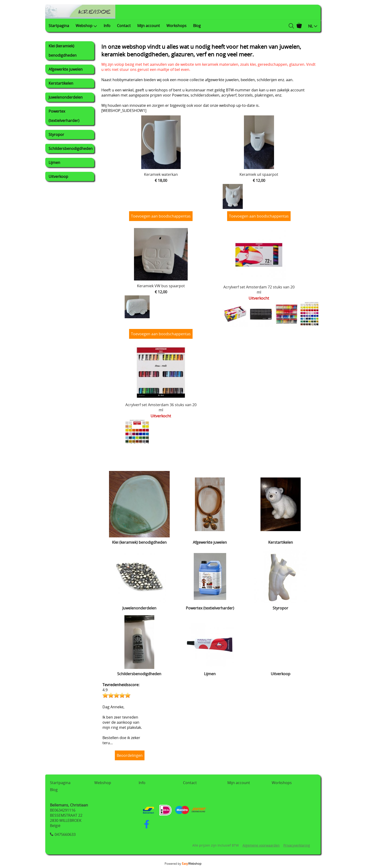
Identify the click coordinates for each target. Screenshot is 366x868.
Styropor (56, 135)
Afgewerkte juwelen (66, 69)
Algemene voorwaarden (261, 845)
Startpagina (59, 26)
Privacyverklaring (297, 845)
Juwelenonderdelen (66, 97)
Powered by (183, 864)
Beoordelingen (130, 755)
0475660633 (65, 834)
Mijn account (149, 26)
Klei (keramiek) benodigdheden (63, 51)
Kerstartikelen (61, 83)
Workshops (176, 26)
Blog (197, 26)
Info (107, 26)
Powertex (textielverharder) (64, 116)
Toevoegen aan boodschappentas (161, 216)
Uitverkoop (58, 176)
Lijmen (54, 163)
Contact (124, 26)
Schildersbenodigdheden (71, 149)
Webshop (86, 26)
